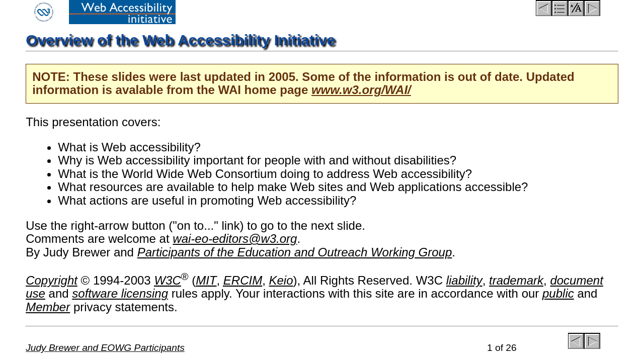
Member (48, 307)
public (558, 293)
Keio (281, 280)
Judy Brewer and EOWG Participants (105, 348)
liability (464, 280)
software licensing (120, 293)
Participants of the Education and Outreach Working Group (295, 252)
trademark (516, 280)
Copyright (52, 280)
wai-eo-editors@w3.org (235, 239)
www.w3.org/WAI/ (361, 90)
